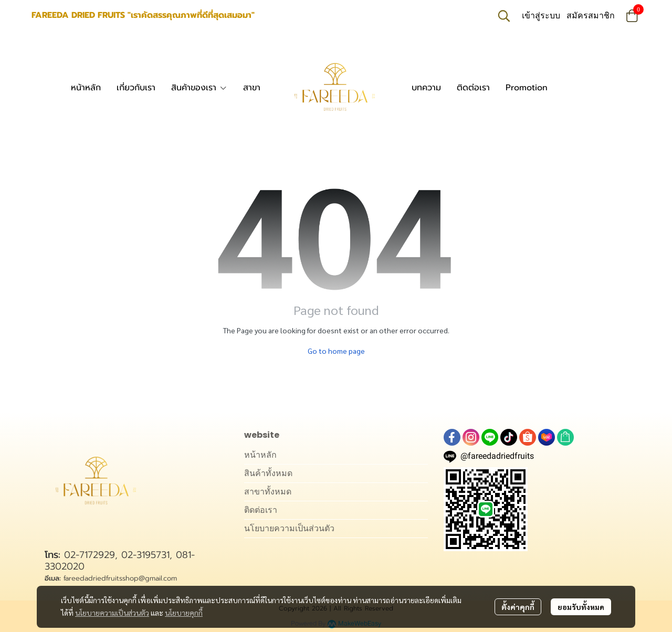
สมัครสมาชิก (591, 15)
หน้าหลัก (260, 455)
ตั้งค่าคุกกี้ (518, 607)
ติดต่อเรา (261, 510)
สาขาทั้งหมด (268, 492)
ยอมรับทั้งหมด (581, 607)
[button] (504, 16)
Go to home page (336, 351)
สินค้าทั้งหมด (268, 473)
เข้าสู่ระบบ (541, 15)
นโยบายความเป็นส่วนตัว (112, 613)
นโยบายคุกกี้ (184, 613)
